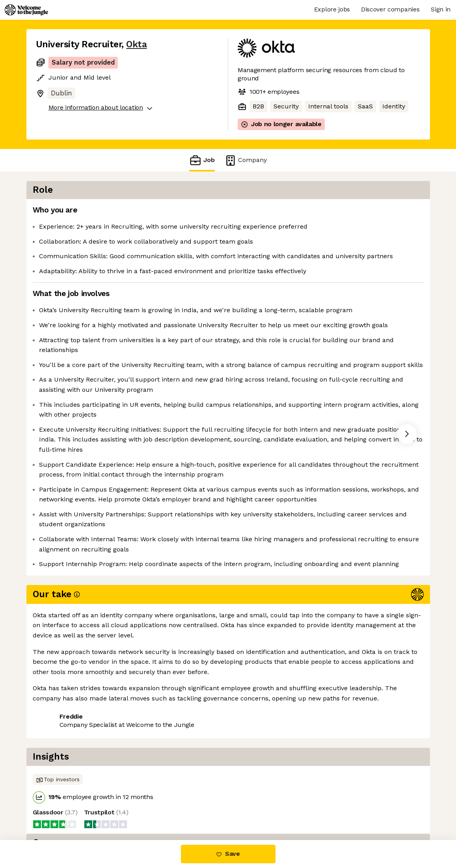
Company (246, 160)
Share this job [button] (58, 807)
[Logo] (26, 10)
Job (202, 160)
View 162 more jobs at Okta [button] (132, 807)
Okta (136, 44)
